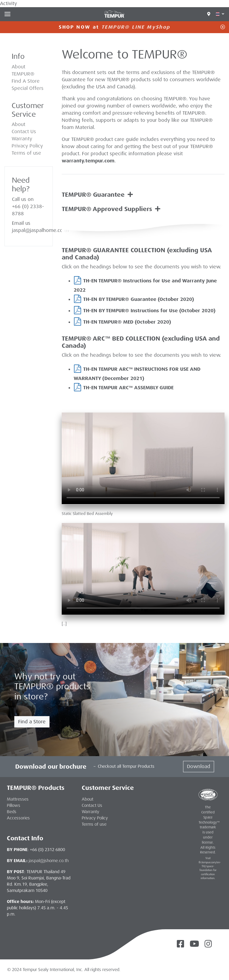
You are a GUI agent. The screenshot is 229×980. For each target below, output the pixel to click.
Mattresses (18, 799)
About (18, 124)
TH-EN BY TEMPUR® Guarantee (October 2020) (139, 299)
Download (199, 766)
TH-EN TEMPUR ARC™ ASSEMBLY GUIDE (128, 388)
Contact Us (24, 131)
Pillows (14, 805)
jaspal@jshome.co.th (49, 861)
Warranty (22, 139)
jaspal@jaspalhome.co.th (40, 230)
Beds (12, 812)
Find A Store (26, 81)
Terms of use (26, 153)
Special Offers (28, 88)
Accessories (18, 818)
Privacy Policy (27, 146)
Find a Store (32, 722)
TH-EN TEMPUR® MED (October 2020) (127, 322)
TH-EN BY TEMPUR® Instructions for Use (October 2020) (149, 311)
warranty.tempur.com (88, 161)
